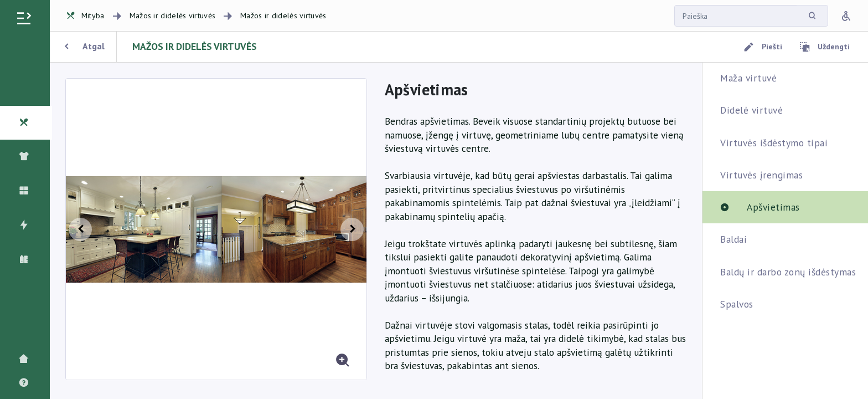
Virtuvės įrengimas (761, 175)
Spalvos (737, 304)
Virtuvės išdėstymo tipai (774, 143)
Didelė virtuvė (751, 110)
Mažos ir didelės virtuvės (173, 16)
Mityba (85, 16)
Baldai (733, 239)
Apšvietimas (773, 207)
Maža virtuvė (748, 78)
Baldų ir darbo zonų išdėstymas (788, 272)
